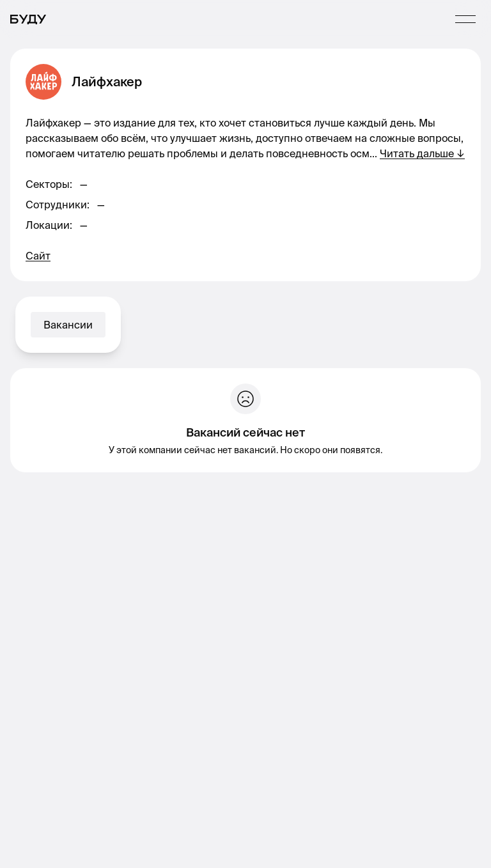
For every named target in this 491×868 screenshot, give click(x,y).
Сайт (38, 256)
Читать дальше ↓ (422, 153)
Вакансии (68, 325)
